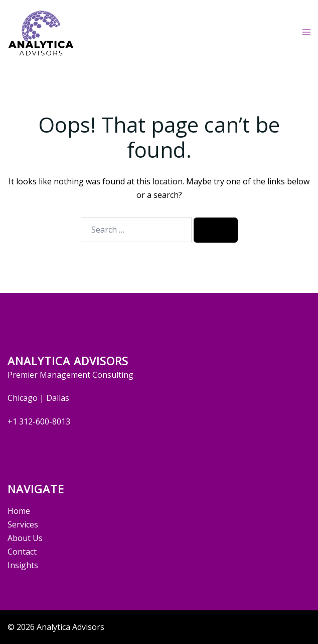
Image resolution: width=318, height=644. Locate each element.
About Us (25, 538)
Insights (23, 565)
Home (19, 511)
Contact (22, 552)
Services (23, 524)
